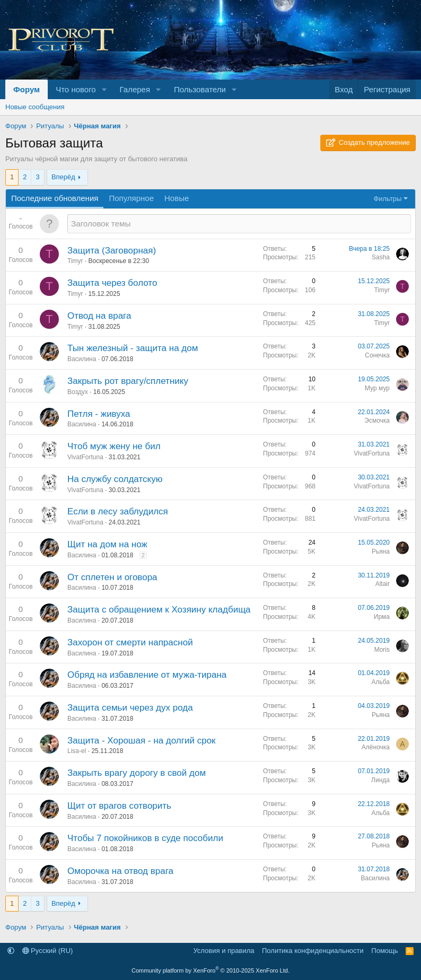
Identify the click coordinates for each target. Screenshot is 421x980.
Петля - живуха (99, 414)
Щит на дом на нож (107, 544)
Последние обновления (55, 198)
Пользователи (200, 89)
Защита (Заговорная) (112, 251)
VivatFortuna (85, 457)
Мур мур (377, 388)
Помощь (384, 951)
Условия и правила (223, 951)
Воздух (78, 392)
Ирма (382, 617)
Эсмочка (377, 421)
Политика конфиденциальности (313, 951)
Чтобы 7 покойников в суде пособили (145, 838)
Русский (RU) (48, 951)
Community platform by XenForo (210, 970)
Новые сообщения (35, 107)
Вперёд (63, 177)
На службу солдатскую (115, 479)
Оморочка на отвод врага (120, 871)
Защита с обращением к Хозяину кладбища (159, 610)
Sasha (381, 257)
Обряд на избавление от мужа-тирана (147, 675)
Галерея (135, 89)
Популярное (131, 198)
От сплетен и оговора (112, 577)
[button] (104, 89)
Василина (82, 359)
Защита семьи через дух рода (130, 708)
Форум (27, 89)
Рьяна (381, 552)
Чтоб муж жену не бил (114, 446)
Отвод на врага (99, 316)
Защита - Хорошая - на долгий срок (142, 741)
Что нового (76, 89)
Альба (380, 682)
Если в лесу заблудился (118, 511)
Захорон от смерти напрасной (130, 642)
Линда (380, 780)
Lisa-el (77, 751)
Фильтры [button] (387, 199)
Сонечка (377, 355)
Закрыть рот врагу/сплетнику (128, 381)
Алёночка (376, 747)
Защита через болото (112, 283)
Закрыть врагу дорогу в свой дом (137, 773)
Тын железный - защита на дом (133, 348)
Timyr (75, 261)
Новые (177, 198)
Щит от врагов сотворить (119, 806)
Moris (382, 650)
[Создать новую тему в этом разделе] (239, 224)
